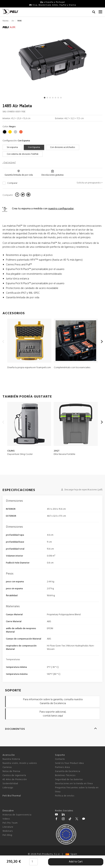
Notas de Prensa (11, 771)
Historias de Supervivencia (17, 815)
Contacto (60, 759)
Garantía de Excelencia (68, 771)
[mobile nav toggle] (100, 11)
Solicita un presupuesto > (90, 183)
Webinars (8, 831)
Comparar (12, 183)
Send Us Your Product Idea (69, 763)
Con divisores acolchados (63, 147)
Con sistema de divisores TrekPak (23, 154)
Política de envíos (65, 796)
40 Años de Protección (15, 780)
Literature (8, 827)
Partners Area (62, 767)
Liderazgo (8, 788)
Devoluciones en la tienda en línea (74, 784)
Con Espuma (34, 147)
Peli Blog (7, 835)
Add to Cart (76, 862)
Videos (6, 819)
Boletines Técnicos (65, 775)
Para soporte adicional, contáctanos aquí (53, 714)
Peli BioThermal (12, 796)
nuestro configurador (61, 209)
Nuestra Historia (11, 759)
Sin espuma (12, 147)
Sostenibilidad (10, 784)
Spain (71, 854)
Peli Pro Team (10, 823)
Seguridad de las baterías (69, 780)
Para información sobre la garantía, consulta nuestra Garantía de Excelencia (53, 701)
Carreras (7, 767)
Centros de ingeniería (14, 775)
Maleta (6, 21)
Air (13, 21)
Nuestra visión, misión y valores (20, 763)
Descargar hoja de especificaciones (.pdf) (82, 490)
